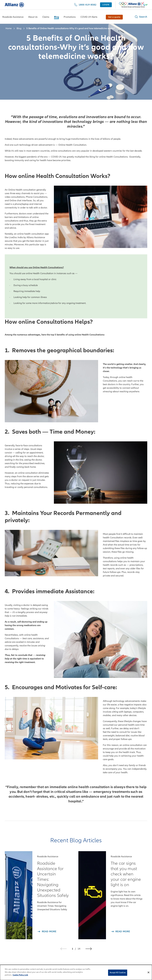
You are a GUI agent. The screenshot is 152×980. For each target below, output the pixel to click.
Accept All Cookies (118, 973)
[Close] (148, 973)
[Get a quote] (114, 17)
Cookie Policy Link (20, 975)
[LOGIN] (106, 5)
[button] (141, 17)
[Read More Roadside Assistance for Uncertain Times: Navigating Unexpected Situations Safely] (47, 932)
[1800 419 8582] (85, 5)
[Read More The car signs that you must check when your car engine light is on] (120, 932)
